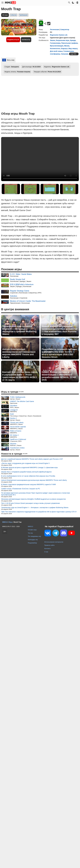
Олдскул (64, 48)
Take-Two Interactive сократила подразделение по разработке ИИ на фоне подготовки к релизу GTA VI (39, 512)
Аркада (73, 40)
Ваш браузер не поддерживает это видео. (40, 159)
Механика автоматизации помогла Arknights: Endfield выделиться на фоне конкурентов (33, 499)
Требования (23, 15)
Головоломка (55, 43)
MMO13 (30, 526)
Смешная (64, 54)
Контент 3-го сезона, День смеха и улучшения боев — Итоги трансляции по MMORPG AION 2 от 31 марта (20, 376)
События (14, 15)
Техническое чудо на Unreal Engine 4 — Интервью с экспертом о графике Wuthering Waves (19, 330)
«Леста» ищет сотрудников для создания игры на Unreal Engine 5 (25, 463)
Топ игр (30, 533)
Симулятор (65, 30)
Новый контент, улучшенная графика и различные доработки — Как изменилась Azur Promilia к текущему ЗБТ (59, 330)
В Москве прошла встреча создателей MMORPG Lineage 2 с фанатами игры (29, 468)
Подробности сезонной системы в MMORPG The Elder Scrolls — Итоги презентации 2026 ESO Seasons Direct (59, 353)
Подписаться (13, 40)
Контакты (47, 549)
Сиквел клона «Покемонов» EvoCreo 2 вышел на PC (21, 489)
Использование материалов (54, 542)
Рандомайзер (32, 543)
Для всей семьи (56, 51)
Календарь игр (33, 540)
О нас (46, 552)
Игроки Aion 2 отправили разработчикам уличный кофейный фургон (26, 472)
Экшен (53, 40)
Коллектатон (55, 48)
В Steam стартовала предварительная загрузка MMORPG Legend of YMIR (29, 484)
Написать (26, 40)
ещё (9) (73, 54)
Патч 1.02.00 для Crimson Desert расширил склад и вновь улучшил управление (31, 503)
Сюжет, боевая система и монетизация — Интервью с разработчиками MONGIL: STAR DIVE (59, 376)
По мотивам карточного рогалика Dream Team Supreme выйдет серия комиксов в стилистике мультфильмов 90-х (36, 494)
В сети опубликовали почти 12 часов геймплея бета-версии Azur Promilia (28, 476)
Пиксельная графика (69, 43)
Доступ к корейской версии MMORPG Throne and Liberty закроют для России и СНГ (32, 459)
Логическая (54, 30)
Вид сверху (73, 48)
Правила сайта (49, 545)
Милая (67, 46)
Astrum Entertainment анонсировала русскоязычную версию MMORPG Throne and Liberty (19, 353)
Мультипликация (57, 46)
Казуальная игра (63, 40)
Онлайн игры (32, 530)
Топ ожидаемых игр (34, 536)
